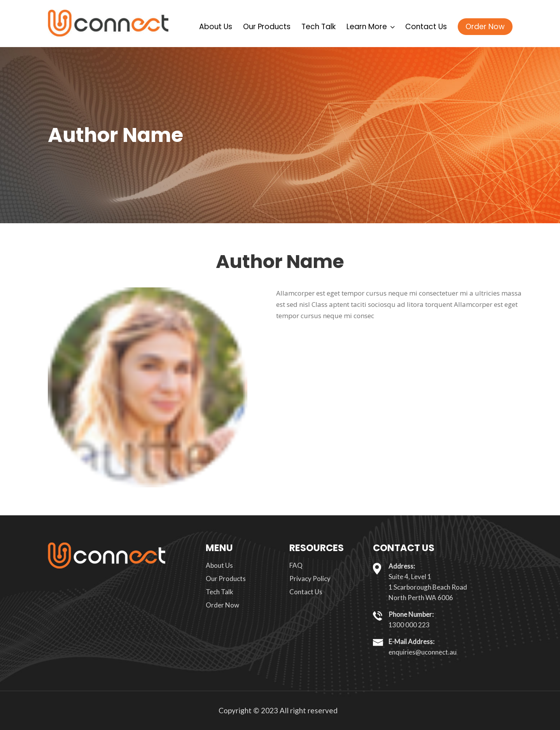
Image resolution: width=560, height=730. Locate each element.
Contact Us (426, 27)
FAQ (296, 565)
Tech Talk (318, 27)
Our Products (267, 27)
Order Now (485, 27)
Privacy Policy (310, 579)
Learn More (370, 27)
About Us (216, 27)
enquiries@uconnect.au (423, 652)
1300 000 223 (409, 625)
